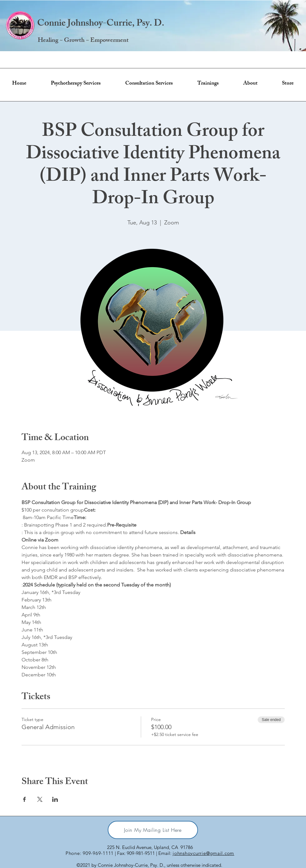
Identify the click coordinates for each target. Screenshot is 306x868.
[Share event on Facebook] (25, 799)
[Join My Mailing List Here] (153, 830)
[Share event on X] (40, 799)
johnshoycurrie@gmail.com (203, 853)
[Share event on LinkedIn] (55, 799)
